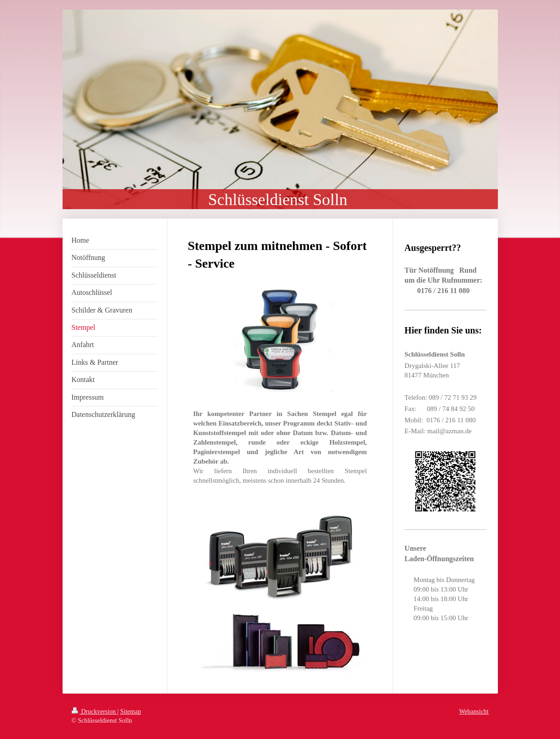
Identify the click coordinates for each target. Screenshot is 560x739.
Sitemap (131, 712)
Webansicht (474, 712)
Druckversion (95, 712)
